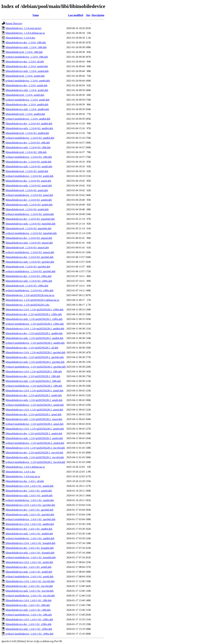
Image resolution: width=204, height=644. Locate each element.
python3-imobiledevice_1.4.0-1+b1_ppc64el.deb (31, 519)
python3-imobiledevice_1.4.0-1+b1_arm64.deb (30, 500)
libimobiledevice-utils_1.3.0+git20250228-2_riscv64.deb (35, 457)
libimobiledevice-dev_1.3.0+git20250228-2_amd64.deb (34, 333)
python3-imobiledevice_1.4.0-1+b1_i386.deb (29, 615)
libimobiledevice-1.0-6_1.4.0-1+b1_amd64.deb (30, 524)
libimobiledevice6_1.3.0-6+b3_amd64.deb (27, 133)
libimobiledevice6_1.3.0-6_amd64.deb (25, 114)
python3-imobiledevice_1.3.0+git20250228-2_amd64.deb (35, 343)
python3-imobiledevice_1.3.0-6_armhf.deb (27, 100)
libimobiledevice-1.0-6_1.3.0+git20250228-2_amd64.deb (35, 329)
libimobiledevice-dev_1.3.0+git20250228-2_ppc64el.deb (35, 357)
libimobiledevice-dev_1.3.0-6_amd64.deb (27, 104)
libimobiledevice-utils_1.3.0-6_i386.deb (26, 47)
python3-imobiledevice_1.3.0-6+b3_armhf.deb (29, 176)
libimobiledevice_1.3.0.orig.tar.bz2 (23, 28)
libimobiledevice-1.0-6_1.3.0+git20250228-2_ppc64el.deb (35, 352)
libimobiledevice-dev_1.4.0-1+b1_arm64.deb (29, 491)
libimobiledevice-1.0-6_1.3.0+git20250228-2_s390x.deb (35, 310)
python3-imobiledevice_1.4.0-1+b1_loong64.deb (31, 557)
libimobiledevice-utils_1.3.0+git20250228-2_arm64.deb (34, 438)
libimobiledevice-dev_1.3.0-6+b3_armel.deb (28, 181)
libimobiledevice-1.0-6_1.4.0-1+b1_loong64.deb (30, 543)
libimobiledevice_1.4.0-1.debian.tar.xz (25, 467)
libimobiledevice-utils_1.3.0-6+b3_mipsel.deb (29, 243)
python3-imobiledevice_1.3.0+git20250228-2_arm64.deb (35, 443)
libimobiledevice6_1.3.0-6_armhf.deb (25, 95)
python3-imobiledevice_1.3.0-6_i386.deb (27, 57)
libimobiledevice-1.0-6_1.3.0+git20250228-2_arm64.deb (35, 429)
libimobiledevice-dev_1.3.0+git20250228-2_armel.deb (34, 414)
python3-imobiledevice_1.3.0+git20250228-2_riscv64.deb (35, 462)
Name (36, 15)
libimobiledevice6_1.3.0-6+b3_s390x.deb (27, 286)
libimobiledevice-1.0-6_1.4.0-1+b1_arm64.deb (30, 486)
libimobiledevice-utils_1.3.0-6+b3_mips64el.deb (31, 224)
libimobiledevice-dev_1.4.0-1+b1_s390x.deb (29, 624)
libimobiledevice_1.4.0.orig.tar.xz (23, 476)
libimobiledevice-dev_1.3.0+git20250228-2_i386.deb (33, 376)
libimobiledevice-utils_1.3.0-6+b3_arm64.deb (29, 205)
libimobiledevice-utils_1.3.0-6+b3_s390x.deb (29, 281)
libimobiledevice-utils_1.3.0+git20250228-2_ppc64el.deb (35, 362)
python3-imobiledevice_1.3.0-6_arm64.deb (28, 81)
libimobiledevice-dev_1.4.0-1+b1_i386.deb (28, 605)
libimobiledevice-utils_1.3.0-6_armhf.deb (27, 90)
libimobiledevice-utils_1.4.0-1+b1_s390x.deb (29, 629)
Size (88, 15)
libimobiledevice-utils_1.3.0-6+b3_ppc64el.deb (30, 262)
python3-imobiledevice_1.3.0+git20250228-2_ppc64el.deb (36, 367)
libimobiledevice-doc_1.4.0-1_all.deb (25, 481)
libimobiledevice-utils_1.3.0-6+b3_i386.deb (28, 147)
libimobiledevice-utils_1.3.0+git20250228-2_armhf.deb (34, 400)
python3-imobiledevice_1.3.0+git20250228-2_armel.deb (35, 424)
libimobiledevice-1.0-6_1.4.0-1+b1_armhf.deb (29, 562)
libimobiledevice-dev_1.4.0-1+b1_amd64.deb (29, 529)
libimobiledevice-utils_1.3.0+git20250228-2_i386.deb (33, 381)
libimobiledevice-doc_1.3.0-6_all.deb (25, 62)
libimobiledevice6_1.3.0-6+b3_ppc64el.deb (28, 267)
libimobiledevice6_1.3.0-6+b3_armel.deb (27, 190)
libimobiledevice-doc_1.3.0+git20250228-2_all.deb (32, 348)
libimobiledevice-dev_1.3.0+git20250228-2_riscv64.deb (34, 453)
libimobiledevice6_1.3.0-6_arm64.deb (25, 76)
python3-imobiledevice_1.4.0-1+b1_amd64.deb (30, 538)
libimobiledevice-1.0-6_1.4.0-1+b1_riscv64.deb (30, 581)
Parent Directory (14, 23)
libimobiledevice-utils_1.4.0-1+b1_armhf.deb (29, 572)
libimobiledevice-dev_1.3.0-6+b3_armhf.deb (29, 162)
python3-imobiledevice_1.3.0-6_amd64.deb (28, 119)
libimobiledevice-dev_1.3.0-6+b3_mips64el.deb (30, 219)
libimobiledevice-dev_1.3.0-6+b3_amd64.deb (29, 124)
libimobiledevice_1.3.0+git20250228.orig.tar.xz (30, 295)
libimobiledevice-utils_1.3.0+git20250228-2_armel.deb (34, 419)
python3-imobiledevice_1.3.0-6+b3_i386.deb (29, 157)
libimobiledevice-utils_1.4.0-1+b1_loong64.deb (30, 553)
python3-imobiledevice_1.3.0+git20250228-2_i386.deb (34, 386)
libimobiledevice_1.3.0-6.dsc (20, 38)
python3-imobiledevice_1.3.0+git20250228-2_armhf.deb (35, 405)
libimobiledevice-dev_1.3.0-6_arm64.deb (27, 66)
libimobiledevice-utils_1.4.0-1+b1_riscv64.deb (30, 591)
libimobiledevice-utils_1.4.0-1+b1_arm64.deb (29, 495)
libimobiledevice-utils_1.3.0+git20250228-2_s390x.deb (34, 319)
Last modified (76, 15)
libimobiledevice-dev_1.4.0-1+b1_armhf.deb (29, 567)
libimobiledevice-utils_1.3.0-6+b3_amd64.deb (29, 128)
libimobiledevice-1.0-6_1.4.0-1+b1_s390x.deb (29, 619)
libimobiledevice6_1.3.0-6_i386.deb (24, 52)
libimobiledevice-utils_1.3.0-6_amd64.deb (27, 109)
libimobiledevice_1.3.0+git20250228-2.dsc (28, 305)
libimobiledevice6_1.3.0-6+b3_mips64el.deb (29, 228)
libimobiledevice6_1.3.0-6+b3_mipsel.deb (27, 248)
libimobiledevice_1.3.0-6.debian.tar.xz (25, 33)
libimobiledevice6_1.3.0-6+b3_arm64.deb (27, 209)
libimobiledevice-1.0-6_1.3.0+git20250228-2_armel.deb (34, 410)
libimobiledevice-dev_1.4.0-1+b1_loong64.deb (30, 548)
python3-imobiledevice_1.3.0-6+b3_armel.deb (29, 195)
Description (98, 15)
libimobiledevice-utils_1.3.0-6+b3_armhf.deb (29, 166)
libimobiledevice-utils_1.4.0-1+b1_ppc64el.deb (30, 515)
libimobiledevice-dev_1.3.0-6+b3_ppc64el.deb (29, 257)
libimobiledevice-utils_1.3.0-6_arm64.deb (27, 71)
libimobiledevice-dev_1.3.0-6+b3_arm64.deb (29, 200)
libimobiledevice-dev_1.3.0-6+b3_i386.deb (28, 143)
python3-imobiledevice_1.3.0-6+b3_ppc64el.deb (31, 271)
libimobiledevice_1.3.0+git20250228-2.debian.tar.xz (32, 300)
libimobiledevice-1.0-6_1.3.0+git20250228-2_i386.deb (34, 372)
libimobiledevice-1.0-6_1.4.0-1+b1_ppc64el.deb (30, 505)
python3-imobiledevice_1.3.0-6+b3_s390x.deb (29, 290)
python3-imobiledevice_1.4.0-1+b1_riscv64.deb (30, 596)
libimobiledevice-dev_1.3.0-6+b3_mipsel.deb (29, 238)
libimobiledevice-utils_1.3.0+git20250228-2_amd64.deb (34, 338)
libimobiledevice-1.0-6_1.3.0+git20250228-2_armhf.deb (35, 391)
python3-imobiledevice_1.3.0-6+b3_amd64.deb (30, 138)
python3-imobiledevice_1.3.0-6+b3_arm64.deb (30, 214)
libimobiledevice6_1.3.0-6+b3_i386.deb (26, 152)
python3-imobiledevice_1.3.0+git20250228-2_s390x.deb (35, 324)
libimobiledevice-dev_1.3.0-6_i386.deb (26, 43)
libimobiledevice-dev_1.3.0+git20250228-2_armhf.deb (34, 395)
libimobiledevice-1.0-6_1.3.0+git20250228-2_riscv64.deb (35, 448)
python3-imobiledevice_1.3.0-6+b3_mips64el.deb (31, 233)
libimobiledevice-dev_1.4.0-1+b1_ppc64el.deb (29, 510)
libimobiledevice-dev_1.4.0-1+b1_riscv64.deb (29, 586)
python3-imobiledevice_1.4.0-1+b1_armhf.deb (29, 577)
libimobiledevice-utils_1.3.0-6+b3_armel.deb (29, 186)
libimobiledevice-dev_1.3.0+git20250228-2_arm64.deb (34, 433)
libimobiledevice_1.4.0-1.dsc (20, 472)
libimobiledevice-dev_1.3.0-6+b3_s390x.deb (29, 276)
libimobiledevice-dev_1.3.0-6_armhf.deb (27, 85)
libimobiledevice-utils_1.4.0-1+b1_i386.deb (28, 610)
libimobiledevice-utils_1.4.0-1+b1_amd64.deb (29, 534)
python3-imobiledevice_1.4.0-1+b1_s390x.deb (29, 634)
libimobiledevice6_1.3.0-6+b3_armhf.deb (27, 171)
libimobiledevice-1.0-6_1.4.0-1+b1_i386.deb (29, 600)
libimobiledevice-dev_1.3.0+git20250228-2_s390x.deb (34, 314)
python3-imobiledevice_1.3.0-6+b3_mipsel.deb (30, 252)
